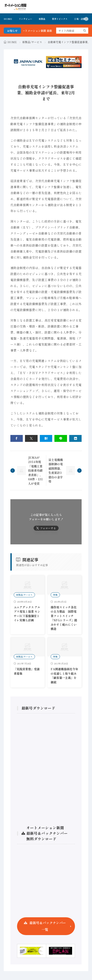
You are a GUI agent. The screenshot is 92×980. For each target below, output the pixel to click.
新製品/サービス (32, 42)
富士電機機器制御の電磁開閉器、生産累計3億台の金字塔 (56, 471)
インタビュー (25, 19)
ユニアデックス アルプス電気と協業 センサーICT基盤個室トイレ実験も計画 (27, 614)
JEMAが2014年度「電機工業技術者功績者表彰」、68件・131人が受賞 (35, 471)
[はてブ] (46, 438)
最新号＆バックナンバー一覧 (48, 926)
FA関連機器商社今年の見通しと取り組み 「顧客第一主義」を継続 (65, 676)
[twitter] (31, 438)
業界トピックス (60, 19)
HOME (8, 19)
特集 (55, 595)
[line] (61, 438)
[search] (85, 31)
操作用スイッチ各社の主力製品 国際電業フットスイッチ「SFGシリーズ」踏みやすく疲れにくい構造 (64, 618)
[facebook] (17, 438)
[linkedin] (76, 438)
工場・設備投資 (82, 19)
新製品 (42, 19)
